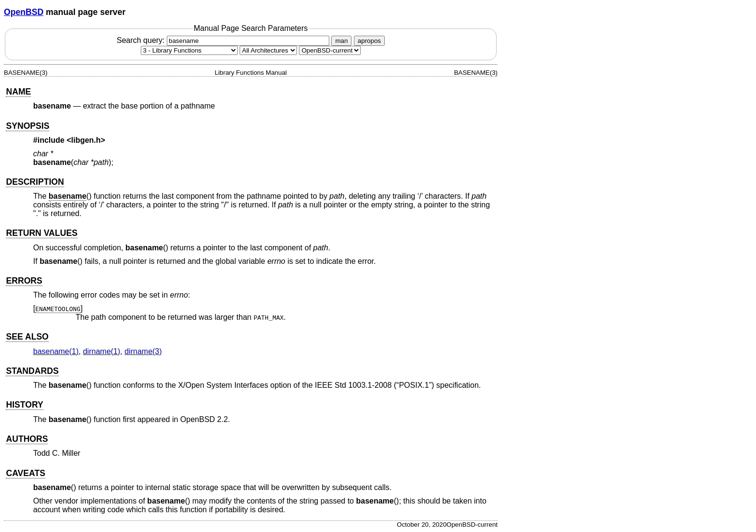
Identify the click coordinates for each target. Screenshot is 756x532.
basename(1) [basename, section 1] (56, 351)
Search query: (224, 40)
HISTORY (24, 405)
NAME (18, 92)
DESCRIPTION (35, 182)
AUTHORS (27, 439)
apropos (369, 41)
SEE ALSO (27, 337)
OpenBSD (24, 12)
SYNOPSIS (27, 126)
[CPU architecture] (268, 50)
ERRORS (24, 281)
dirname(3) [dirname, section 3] (143, 351)
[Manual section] (189, 50)
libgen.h (86, 140)
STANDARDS (32, 371)
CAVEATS (25, 473)
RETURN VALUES (41, 233)
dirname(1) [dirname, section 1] (101, 351)
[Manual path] (330, 50)
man (341, 41)
